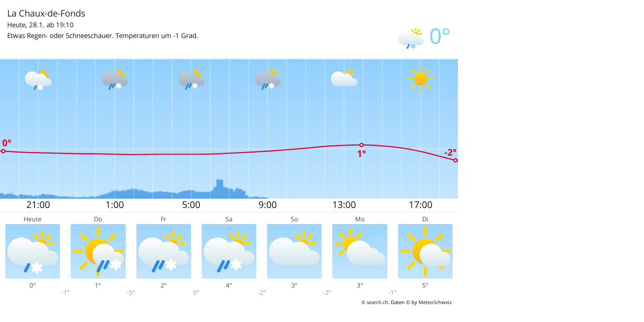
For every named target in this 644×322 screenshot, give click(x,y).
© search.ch (375, 302)
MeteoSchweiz (435, 302)
